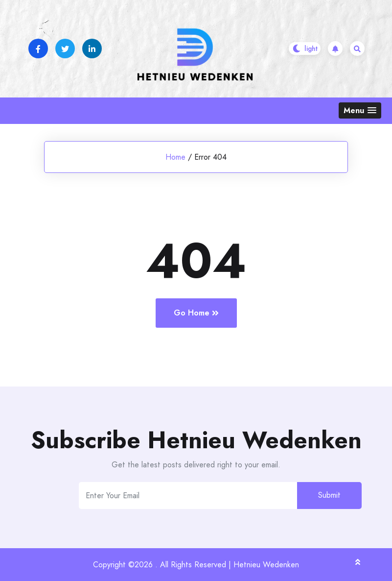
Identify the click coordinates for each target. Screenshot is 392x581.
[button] (360, 110)
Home (175, 157)
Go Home (196, 313)
